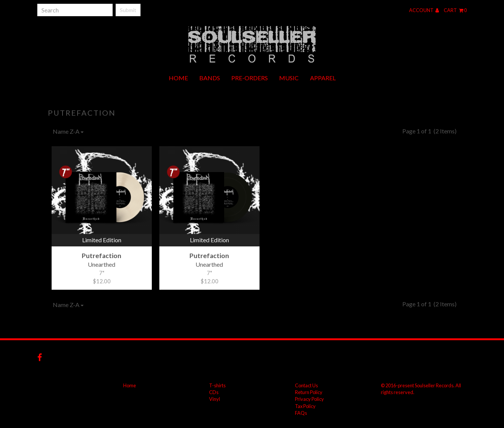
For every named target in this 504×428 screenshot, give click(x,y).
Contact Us (306, 385)
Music (289, 78)
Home (178, 78)
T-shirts (217, 385)
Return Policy (309, 392)
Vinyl (215, 399)
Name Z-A (68, 131)
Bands (210, 78)
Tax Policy (305, 406)
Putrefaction (82, 113)
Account (424, 10)
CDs (214, 392)
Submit (128, 10)
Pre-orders (250, 78)
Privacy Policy (309, 399)
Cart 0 (455, 10)
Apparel (323, 78)
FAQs (301, 413)
